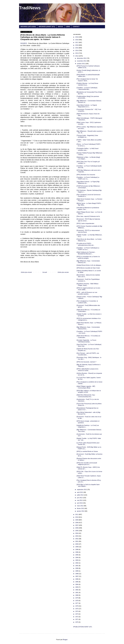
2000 (77, 544)
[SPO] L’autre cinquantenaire (85, 223)
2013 (77, 53)
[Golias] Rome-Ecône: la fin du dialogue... (89, 265)
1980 (77, 595)
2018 (77, 40)
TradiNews (30, 8)
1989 (77, 571)
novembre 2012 (82, 61)
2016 (77, 45)
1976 (77, 606)
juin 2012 (80, 498)
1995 (77, 555)
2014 (77, 51)
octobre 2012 (81, 64)
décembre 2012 (82, 58)
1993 (77, 560)
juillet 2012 (80, 495)
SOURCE (24, 43)
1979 (77, 598)
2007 (77, 525)
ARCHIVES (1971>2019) (28, 27)
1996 (77, 552)
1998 (77, 550)
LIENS (68, 27)
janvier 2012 (81, 511)
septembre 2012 (82, 490)
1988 (77, 574)
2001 (77, 541)
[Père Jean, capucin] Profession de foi (88, 216)
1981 (77, 593)
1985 (77, 582)
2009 (77, 520)
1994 (77, 558)
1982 (77, 590)
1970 (77, 622)
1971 (77, 619)
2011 (77, 514)
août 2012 (80, 492)
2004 (77, 533)
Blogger (65, 640)
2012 (77, 56)
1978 (77, 601)
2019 (77, 37)
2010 (77, 517)
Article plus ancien (63, 272)
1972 (77, 617)
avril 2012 (80, 503)
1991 (77, 566)
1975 (77, 609)
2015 (77, 48)
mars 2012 (80, 506)
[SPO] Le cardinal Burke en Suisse (87, 451)
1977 (77, 603)
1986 (77, 579)
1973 (77, 614)
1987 (77, 576)
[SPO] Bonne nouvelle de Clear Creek (88, 268)
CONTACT (76, 27)
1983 (77, 587)
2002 (77, 539)
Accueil (45, 272)
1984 (77, 584)
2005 (77, 531)
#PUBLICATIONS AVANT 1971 (83, 627)
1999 (77, 547)
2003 (77, 536)
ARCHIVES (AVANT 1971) (47, 27)
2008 (77, 523)
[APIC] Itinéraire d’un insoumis (86, 175)
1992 (77, 563)
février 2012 (81, 508)
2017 (77, 42)
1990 (77, 568)
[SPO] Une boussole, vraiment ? (86, 362)
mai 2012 (80, 500)
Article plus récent (26, 272)
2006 (77, 528)
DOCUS (60, 27)
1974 (77, 611)
